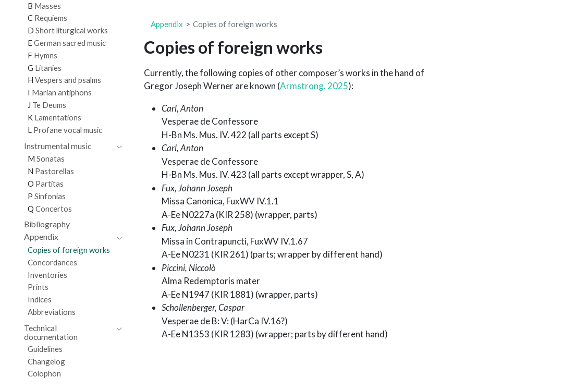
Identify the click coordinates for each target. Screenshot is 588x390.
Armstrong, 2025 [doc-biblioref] (314, 86)
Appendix (167, 24)
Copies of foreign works (235, 24)
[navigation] (68, 146)
